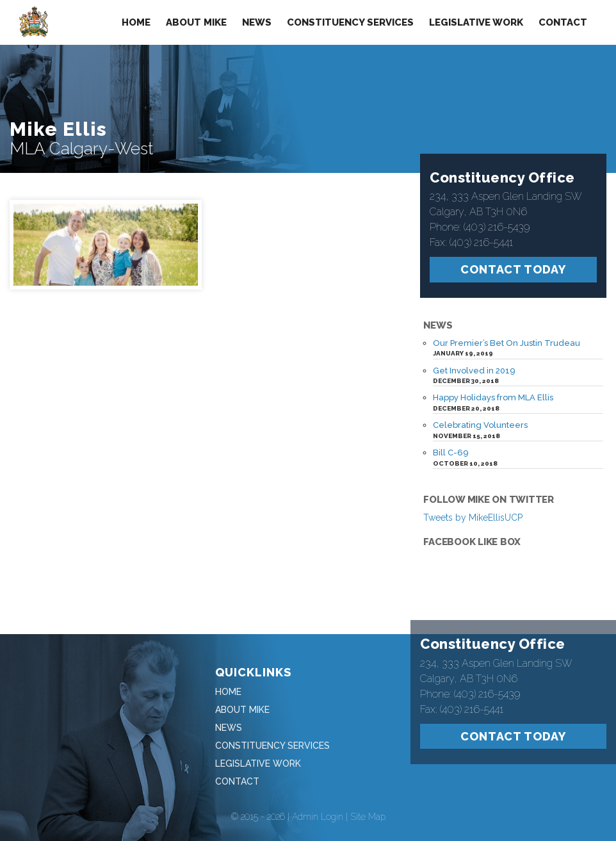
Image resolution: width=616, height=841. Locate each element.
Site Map (368, 804)
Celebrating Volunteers (480, 412)
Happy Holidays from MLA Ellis (493, 385)
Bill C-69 (451, 440)
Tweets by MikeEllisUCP (473, 505)
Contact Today (513, 257)
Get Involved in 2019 (474, 357)
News (257, 22)
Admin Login (318, 804)
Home (136, 22)
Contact (563, 22)
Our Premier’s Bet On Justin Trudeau (507, 330)
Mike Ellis (58, 129)
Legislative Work (476, 22)
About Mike (196, 22)
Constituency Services (350, 22)
